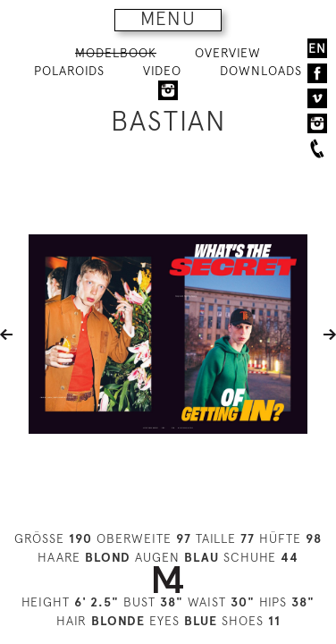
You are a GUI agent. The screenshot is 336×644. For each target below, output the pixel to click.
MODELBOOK (116, 53)
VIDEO (162, 71)
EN (317, 48)
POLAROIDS (69, 71)
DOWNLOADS (261, 71)
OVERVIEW (228, 53)
